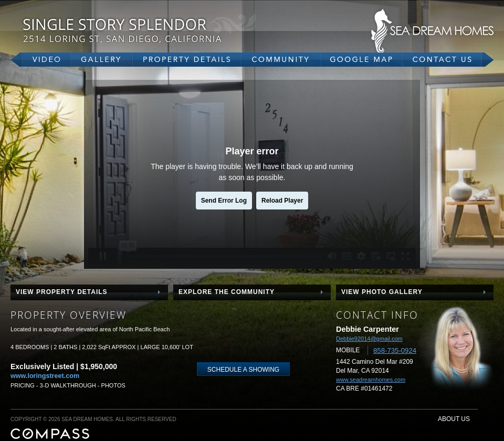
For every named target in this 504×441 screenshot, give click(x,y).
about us (454, 419)
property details (187, 60)
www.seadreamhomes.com (371, 380)
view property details (62, 292)
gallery (102, 60)
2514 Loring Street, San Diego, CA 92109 (152, 30)
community (281, 60)
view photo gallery (382, 292)
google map (362, 60)
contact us (448, 60)
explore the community (227, 292)
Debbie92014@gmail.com (369, 339)
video (41, 60)
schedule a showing (243, 370)
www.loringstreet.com (45, 376)
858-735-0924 (395, 350)
